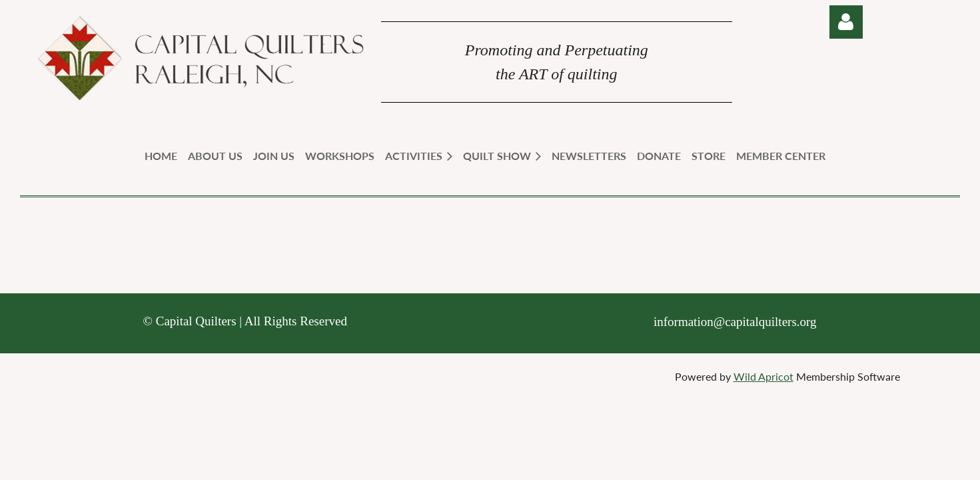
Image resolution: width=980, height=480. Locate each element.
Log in (846, 22)
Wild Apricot (763, 376)
